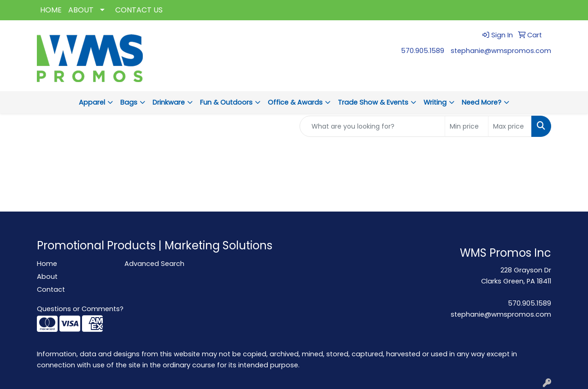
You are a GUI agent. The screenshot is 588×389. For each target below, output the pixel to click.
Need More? (482, 102)
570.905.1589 (423, 51)
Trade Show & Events (373, 102)
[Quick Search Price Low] (467, 126)
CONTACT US (139, 10)
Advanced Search (154, 264)
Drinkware (169, 102)
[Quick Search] (372, 126)
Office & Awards (295, 102)
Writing (435, 102)
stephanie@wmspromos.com (501, 51)
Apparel (92, 102)
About (47, 277)
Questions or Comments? (80, 309)
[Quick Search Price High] (510, 126)
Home (47, 264)
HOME (51, 10)
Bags (129, 102)
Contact (51, 289)
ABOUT (81, 10)
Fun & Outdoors (226, 102)
